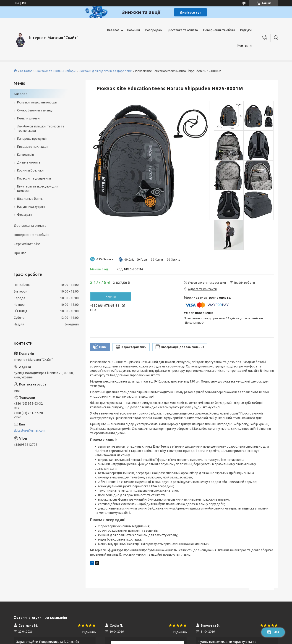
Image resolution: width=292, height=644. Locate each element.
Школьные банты (30, 199)
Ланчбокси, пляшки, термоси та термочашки (41, 128)
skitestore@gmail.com (29, 430)
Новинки (133, 30)
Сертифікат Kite (27, 244)
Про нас (20, 253)
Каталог (113, 30)
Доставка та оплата (183, 30)
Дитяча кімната (29, 162)
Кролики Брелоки (30, 170)
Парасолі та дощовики (34, 178)
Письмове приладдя (33, 147)
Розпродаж (154, 30)
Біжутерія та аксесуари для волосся (38, 189)
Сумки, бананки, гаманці (35, 110)
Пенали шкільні (29, 118)
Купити (111, 296)
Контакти (245, 45)
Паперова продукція (32, 139)
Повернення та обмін (219, 30)
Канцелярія (25, 155)
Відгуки (246, 30)
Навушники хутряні (31, 207)
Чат (273, 632)
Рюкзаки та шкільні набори (56, 71)
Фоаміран (24, 215)
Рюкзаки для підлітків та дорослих (105, 71)
